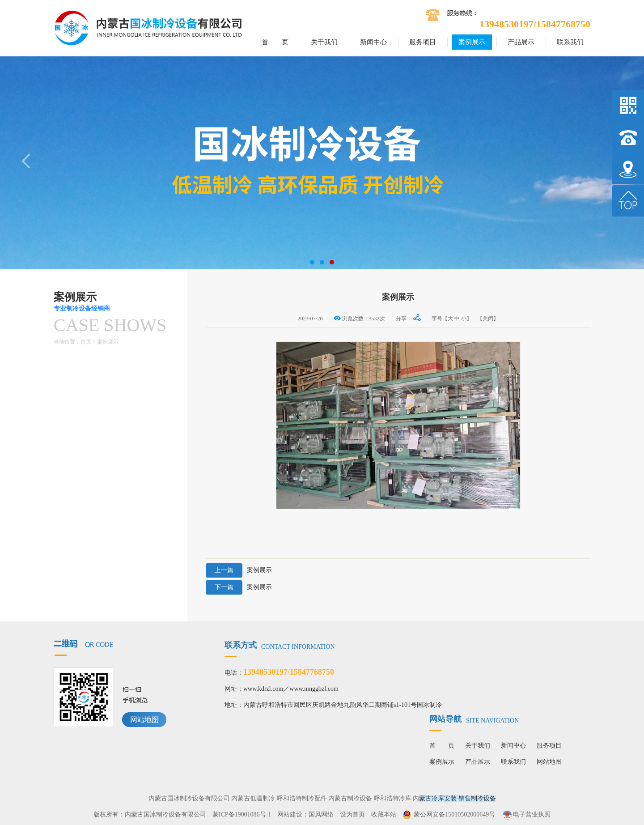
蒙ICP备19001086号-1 (242, 814)
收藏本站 (384, 814)
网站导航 (474, 719)
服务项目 (423, 42)
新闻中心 (373, 42)
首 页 (275, 42)
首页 (86, 342)
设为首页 (352, 814)
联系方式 (280, 645)
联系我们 (570, 42)
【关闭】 (488, 319)
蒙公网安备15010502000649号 (454, 814)
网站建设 (290, 814)
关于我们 (324, 42)
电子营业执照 (526, 814)
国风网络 (321, 814)
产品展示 (521, 42)
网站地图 (144, 720)
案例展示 (472, 42)
